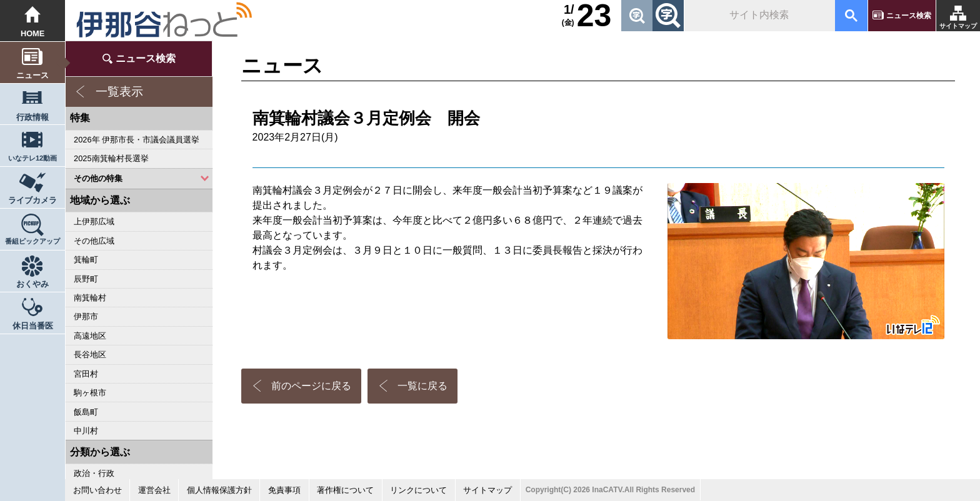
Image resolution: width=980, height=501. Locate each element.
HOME (33, 33)
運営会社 (154, 490)
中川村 (86, 431)
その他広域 (94, 241)
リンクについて (418, 490)
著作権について (345, 490)
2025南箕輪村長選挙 (111, 158)
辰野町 (86, 279)
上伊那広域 (94, 221)
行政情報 (32, 117)
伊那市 (86, 316)
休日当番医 (33, 326)
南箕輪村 (90, 298)
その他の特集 (98, 178)
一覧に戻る (422, 386)
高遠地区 (90, 336)
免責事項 (284, 490)
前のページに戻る (311, 386)
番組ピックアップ (32, 241)
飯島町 (86, 412)
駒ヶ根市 (90, 393)
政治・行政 (94, 473)
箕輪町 (86, 260)
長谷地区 (90, 355)
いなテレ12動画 (32, 158)
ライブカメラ (32, 200)
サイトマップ (958, 26)
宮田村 (86, 374)
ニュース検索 (909, 16)
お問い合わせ (97, 490)
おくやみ (32, 284)
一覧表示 (119, 92)
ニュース (32, 75)
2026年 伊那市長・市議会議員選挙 (137, 140)
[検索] (758, 16)
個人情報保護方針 (219, 490)
